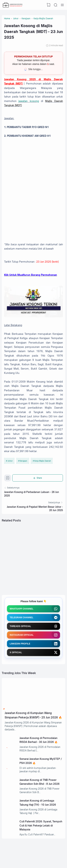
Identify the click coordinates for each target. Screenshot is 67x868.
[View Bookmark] (49, 5)
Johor (10, 461)
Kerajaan (23, 461)
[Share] (38, 478)
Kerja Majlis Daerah (43, 461)
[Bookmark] (8, 479)
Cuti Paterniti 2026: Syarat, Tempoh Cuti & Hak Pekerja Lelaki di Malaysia (41, 825)
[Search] (56, 5)
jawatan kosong (29, 101)
